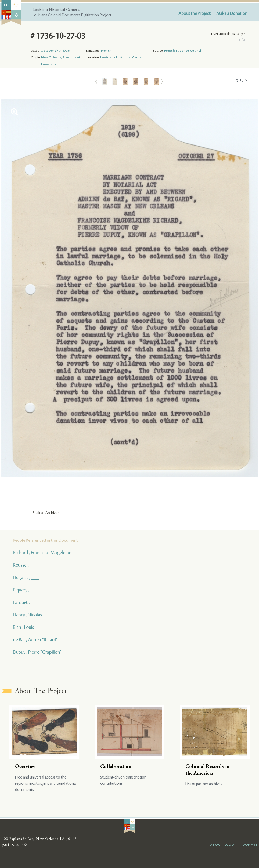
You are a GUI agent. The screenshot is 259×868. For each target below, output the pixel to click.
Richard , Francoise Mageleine (42, 553)
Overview (25, 767)
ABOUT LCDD (222, 845)
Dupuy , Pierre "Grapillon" (37, 652)
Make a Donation (232, 13)
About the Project (195, 13)
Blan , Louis (23, 627)
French (106, 51)
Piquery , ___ (26, 590)
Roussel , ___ (26, 565)
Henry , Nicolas (27, 615)
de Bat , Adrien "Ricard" (35, 640)
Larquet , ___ (26, 602)
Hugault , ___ (26, 577)
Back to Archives (46, 513)
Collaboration (116, 767)
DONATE (250, 845)
